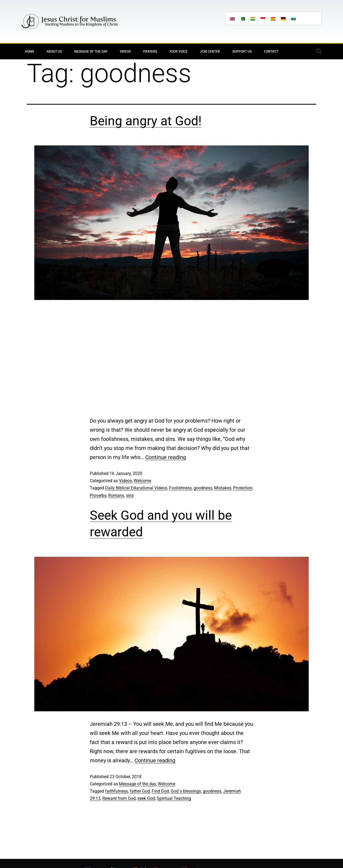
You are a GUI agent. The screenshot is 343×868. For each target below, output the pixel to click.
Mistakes (223, 488)
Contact (271, 52)
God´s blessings (186, 791)
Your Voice (178, 52)
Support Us (242, 52)
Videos (125, 52)
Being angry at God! (146, 121)
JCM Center (210, 52)
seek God (146, 798)
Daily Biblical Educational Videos (136, 488)
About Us (54, 52)
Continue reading (166, 457)
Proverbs (98, 495)
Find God (160, 791)
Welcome (142, 481)
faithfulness (116, 791)
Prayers (150, 52)
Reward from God (119, 798)
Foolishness (180, 488)
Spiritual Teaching (174, 798)
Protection (243, 488)
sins (130, 495)
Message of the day (91, 52)
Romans (116, 495)
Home (30, 52)
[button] (319, 52)
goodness (203, 488)
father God (140, 791)
